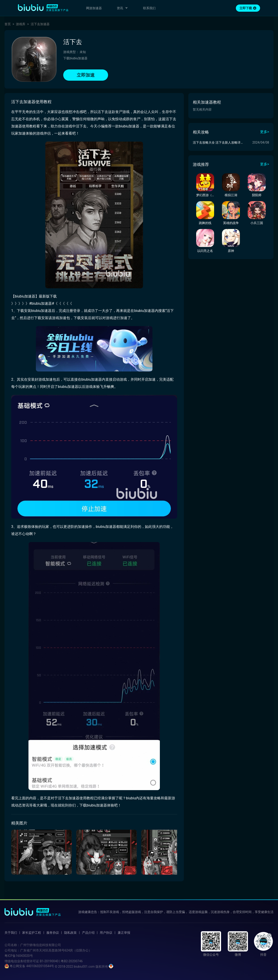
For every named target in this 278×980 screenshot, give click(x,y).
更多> (265, 132)
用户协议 (106, 933)
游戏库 (21, 24)
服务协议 (53, 933)
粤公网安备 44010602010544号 (29, 966)
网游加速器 (94, 8)
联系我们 (149, 8)
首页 (8, 24)
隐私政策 (70, 933)
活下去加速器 (40, 24)
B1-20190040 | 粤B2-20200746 (61, 961)
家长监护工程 (32, 933)
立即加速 (86, 75)
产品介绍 (88, 933)
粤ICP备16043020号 (19, 956)
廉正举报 (124, 933)
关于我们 (11, 933)
